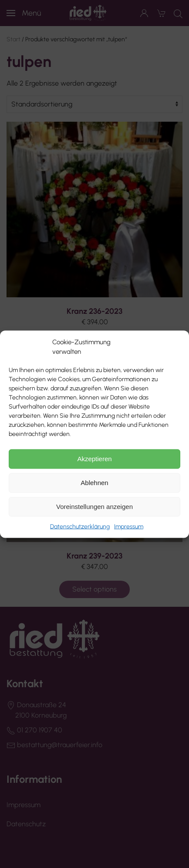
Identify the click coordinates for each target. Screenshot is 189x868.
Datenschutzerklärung (80, 526)
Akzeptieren (94, 459)
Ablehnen (94, 483)
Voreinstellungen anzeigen (94, 507)
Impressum (129, 526)
